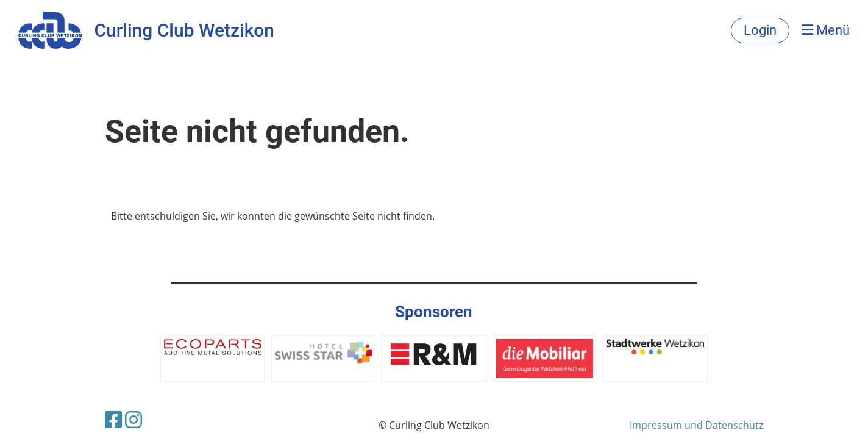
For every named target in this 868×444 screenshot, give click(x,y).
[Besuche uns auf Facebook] (113, 419)
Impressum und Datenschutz (696, 425)
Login (760, 30)
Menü (826, 30)
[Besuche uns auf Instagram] (133, 419)
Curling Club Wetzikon (184, 30)
